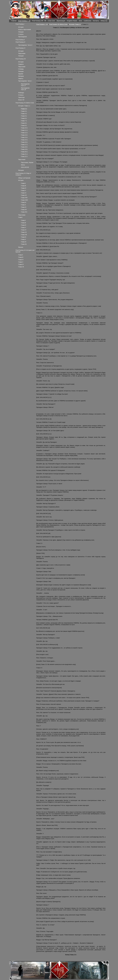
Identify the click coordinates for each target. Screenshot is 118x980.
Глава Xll (24, 210)
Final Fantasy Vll (21, 59)
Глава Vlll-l (24, 198)
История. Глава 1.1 (75, 24)
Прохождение (23, 37)
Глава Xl (24, 207)
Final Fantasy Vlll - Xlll (39, 21)
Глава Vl (24, 193)
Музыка (21, 247)
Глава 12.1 (24, 133)
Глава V (23, 190)
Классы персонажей (25, 29)
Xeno (80, 21)
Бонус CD (21, 100)
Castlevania (87, 21)
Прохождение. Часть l (25, 81)
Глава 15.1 (24, 140)
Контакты (96, 21)
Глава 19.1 (24, 149)
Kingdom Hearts (72, 21)
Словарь (21, 69)
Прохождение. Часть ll (25, 45)
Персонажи (22, 53)
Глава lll (23, 186)
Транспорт (22, 97)
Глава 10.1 (24, 128)
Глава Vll (24, 195)
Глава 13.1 (24, 135)
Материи (21, 76)
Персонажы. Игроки (27, 162)
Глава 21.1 (24, 154)
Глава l (20, 217)
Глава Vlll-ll (24, 200)
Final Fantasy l (20, 24)
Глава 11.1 (24, 130)
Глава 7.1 (24, 121)
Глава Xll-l (24, 212)
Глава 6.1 (24, 118)
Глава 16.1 (24, 142)
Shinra (23, 165)
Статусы (21, 34)
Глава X (23, 205)
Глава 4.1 (24, 114)
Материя (21, 170)
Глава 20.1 (24, 152)
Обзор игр (104, 21)
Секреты (21, 64)
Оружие (21, 74)
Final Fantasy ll (20, 40)
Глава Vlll (24, 235)
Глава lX (24, 202)
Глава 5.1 (24, 116)
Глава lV (24, 188)
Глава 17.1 (24, 145)
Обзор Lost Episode (24, 178)
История (21, 27)
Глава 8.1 (24, 123)
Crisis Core (51, 21)
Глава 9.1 (24, 125)
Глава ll (23, 183)
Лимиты (21, 79)
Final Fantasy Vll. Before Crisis (58, 24)
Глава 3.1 (24, 111)
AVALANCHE (25, 167)
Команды (21, 93)
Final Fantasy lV (20, 42)
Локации (21, 32)
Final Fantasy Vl (20, 48)
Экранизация (61, 21)
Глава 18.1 (24, 147)
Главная (14, 21)
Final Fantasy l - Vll (24, 21)
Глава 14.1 (24, 137)
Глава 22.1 (24, 156)
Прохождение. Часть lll (25, 89)
